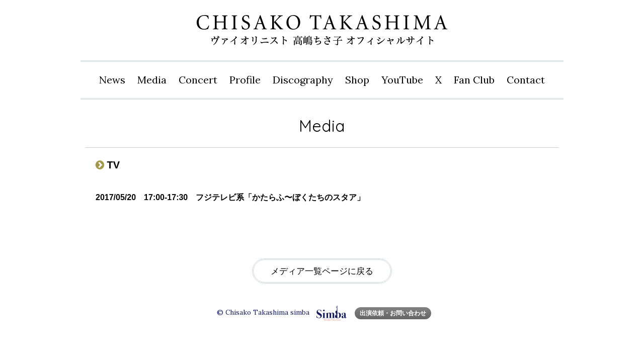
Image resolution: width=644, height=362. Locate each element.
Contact (526, 80)
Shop (357, 80)
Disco (303, 80)
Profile (245, 80)
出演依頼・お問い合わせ (393, 313)
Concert (198, 80)
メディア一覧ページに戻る (322, 271)
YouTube (402, 80)
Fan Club (474, 80)
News (112, 80)
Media (152, 80)
